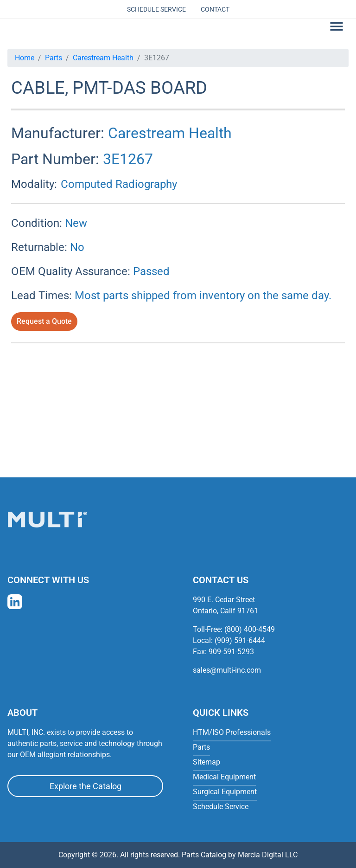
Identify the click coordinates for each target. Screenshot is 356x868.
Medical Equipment (224, 777)
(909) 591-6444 (240, 640)
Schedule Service (156, 9)
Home (25, 58)
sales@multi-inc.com (227, 670)
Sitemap (207, 762)
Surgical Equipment (225, 792)
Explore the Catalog (86, 786)
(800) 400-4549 (250, 629)
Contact (215, 9)
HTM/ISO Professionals (232, 732)
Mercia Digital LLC (268, 855)
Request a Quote (44, 321)
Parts (54, 58)
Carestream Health (103, 58)
